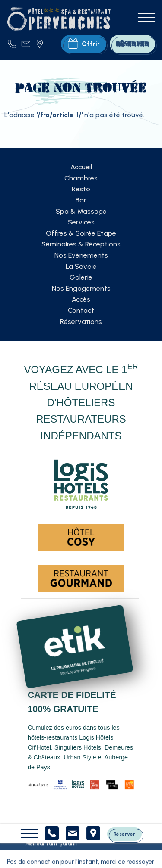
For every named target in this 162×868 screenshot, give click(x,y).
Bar (81, 200)
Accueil (81, 167)
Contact (81, 310)
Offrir (84, 44)
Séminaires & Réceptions (81, 244)
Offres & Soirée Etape (81, 233)
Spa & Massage (81, 211)
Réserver (124, 834)
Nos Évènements (81, 255)
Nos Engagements (81, 288)
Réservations (81, 322)
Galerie (81, 277)
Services (81, 222)
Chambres (81, 178)
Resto (81, 189)
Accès (81, 299)
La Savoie (81, 266)
